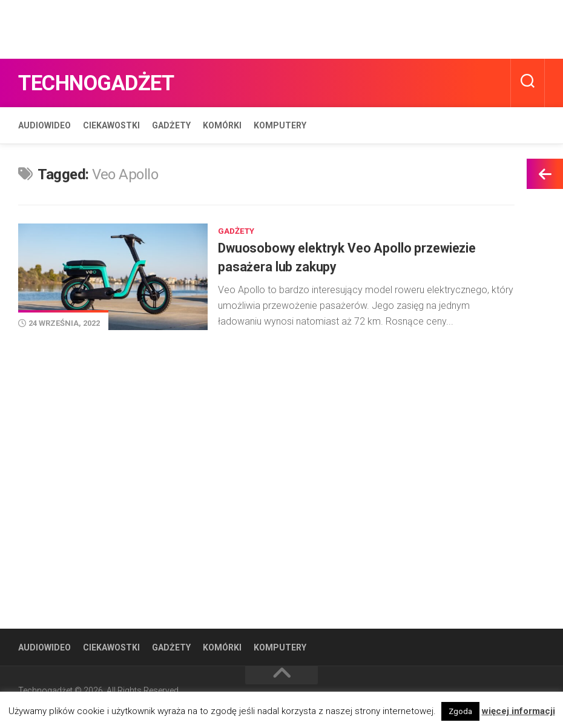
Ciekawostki (111, 125)
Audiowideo (44, 125)
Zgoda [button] (460, 711)
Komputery (280, 125)
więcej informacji (519, 711)
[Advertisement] (220, 27)
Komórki (222, 125)
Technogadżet (110, 83)
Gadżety (171, 125)
